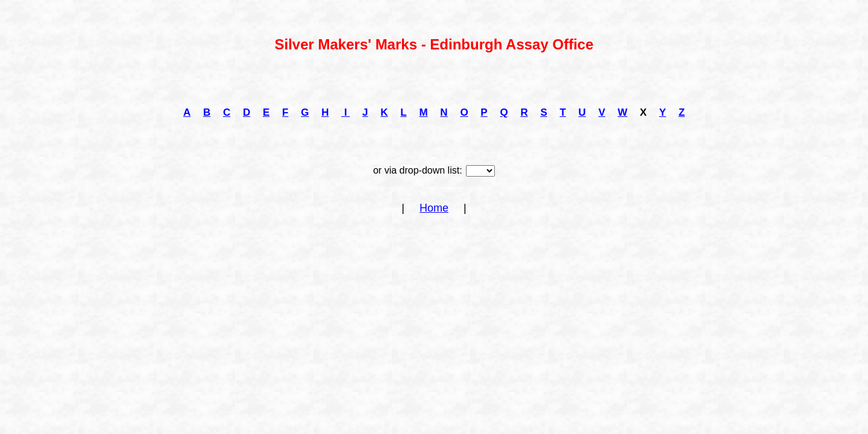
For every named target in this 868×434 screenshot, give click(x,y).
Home (434, 208)
